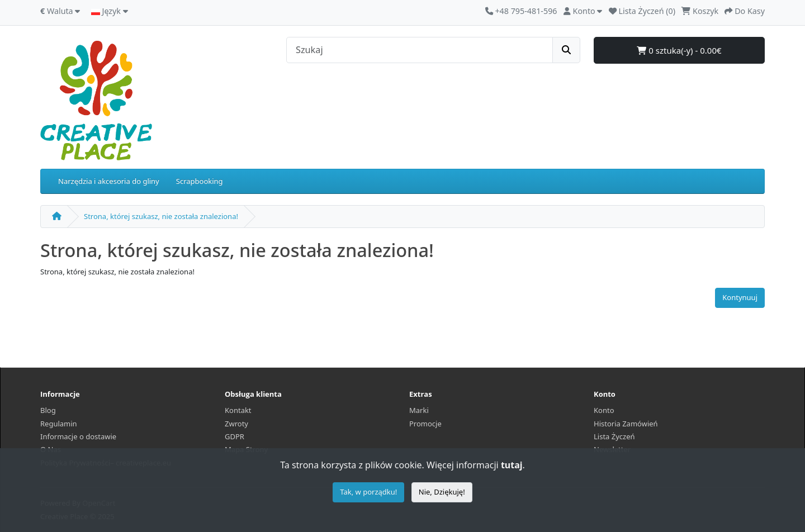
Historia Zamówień (626, 424)
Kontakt (238, 410)
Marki (419, 410)
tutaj (512, 465)
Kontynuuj (740, 297)
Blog (48, 410)
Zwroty (236, 424)
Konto (604, 410)
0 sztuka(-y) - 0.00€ (679, 50)
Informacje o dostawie (78, 436)
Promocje (425, 424)
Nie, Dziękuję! (442, 492)
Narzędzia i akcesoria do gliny (109, 181)
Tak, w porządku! (368, 492)
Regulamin (59, 424)
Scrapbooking (200, 181)
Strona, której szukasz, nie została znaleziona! (161, 216)
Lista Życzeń (614, 436)
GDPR (235, 436)
